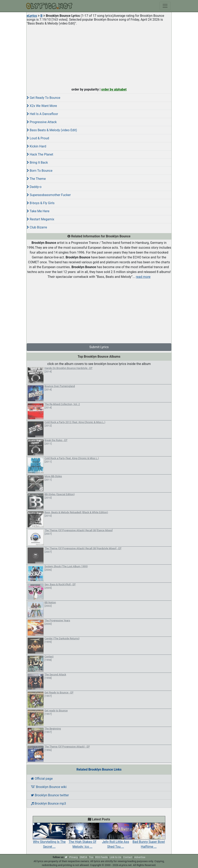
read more (143, 277)
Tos (91, 857)
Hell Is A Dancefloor (42, 114)
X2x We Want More (42, 106)
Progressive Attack (42, 122)
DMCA (83, 857)
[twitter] (66, 857)
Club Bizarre (37, 227)
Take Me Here (38, 211)
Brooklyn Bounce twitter (50, 795)
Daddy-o (34, 187)
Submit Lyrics (99, 347)
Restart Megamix (41, 219)
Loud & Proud (38, 138)
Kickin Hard (36, 146)
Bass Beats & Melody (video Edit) (52, 130)
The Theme (36, 179)
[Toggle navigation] (165, 6)
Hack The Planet (40, 154)
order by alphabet (114, 89)
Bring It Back (37, 163)
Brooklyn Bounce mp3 (48, 803)
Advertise (140, 857)
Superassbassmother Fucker (49, 195)
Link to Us (115, 857)
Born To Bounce (39, 171)
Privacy (74, 857)
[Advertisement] (99, 55)
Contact (128, 857)
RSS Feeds (102, 857)
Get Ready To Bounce (43, 98)
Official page (42, 779)
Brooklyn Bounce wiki (49, 787)
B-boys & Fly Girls (41, 203)
